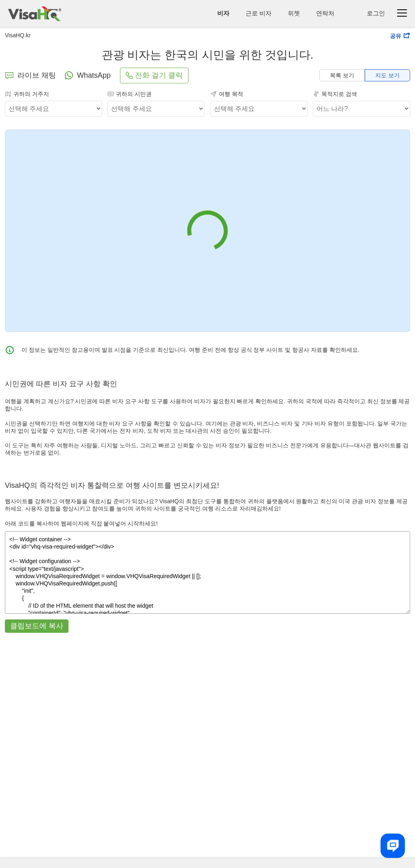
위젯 (294, 13)
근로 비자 (259, 13)
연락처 (325, 13)
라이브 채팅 (30, 75)
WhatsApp (87, 75)
